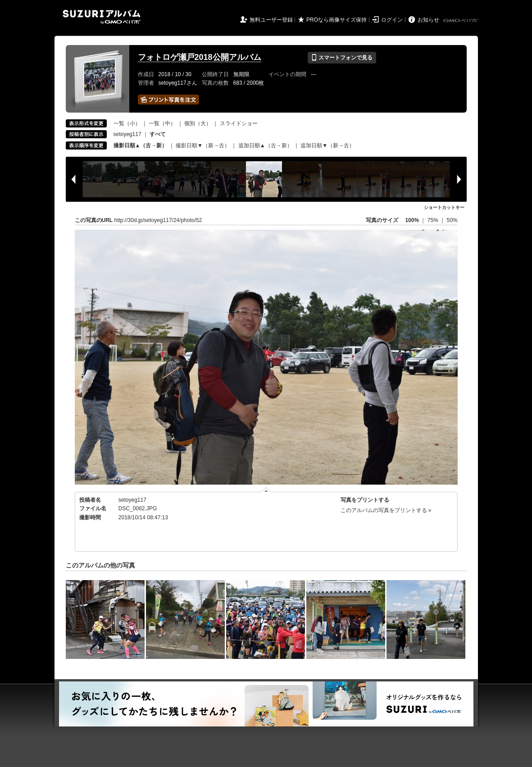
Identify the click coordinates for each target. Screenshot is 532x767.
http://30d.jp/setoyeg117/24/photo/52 (158, 220)
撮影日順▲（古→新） (141, 145)
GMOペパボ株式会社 (461, 21)
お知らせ (428, 20)
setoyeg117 (127, 134)
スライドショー (239, 123)
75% (434, 220)
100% (412, 220)
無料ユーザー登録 (271, 20)
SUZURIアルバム (102, 17)
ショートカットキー (444, 207)
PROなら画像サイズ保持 (336, 20)
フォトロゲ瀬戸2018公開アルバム (200, 57)
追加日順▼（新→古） (327, 145)
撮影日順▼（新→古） (203, 145)
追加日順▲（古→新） (265, 145)
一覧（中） (162, 123)
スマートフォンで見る (342, 58)
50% (452, 220)
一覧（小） (127, 123)
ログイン (392, 20)
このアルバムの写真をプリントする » (386, 510)
